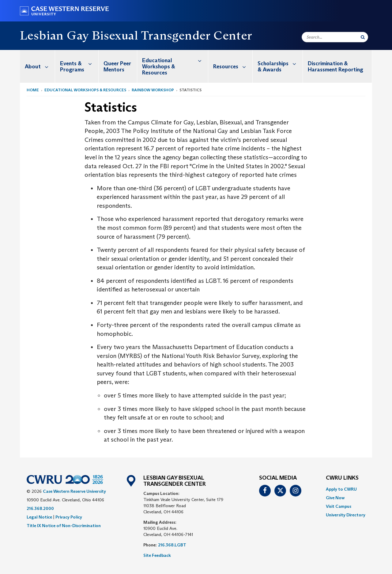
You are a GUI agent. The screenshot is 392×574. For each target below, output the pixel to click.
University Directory (346, 515)
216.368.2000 (40, 508)
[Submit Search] (363, 37)
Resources (233, 66)
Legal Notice (39, 517)
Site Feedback (157, 555)
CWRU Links (342, 478)
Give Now (335, 498)
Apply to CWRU (341, 489)
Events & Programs (79, 63)
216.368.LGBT (172, 545)
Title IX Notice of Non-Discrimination (64, 526)
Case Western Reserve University (74, 491)
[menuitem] (38, 66)
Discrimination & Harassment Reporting (335, 67)
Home (33, 90)
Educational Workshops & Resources (175, 63)
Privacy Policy (69, 517)
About (40, 66)
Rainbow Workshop (153, 90)
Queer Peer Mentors (117, 67)
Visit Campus (339, 506)
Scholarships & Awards (280, 63)
